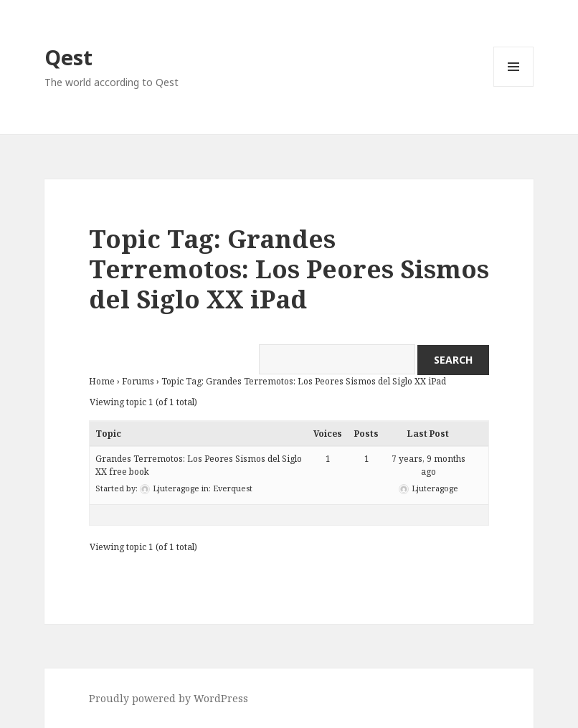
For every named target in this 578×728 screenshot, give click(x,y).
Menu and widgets (514, 86)
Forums (138, 381)
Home (102, 381)
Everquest (233, 488)
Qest (68, 57)
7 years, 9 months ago (428, 465)
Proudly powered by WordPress (169, 698)
